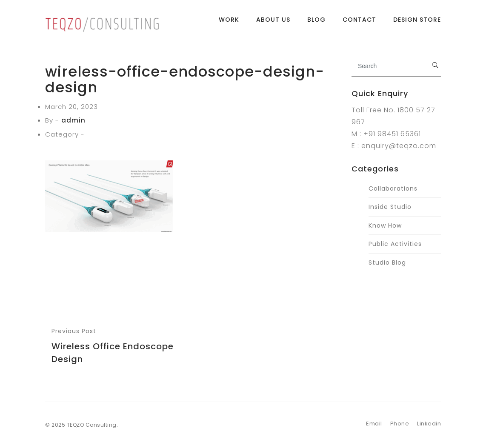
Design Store (417, 23)
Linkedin (429, 424)
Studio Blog (387, 263)
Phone (400, 424)
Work (229, 23)
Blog (316, 23)
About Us (273, 23)
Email (374, 424)
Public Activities (395, 244)
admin (73, 120)
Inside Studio (390, 207)
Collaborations (393, 188)
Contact (359, 23)
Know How (385, 225)
